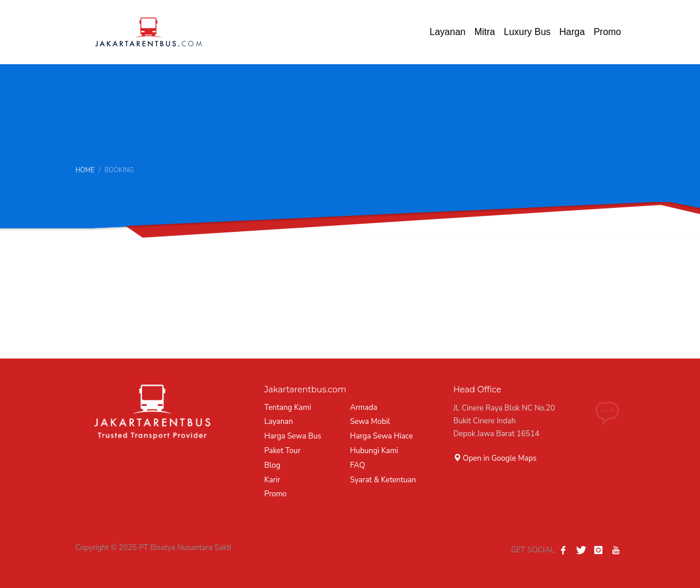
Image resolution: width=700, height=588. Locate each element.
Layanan (278, 422)
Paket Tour (282, 451)
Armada (364, 408)
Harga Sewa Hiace (382, 436)
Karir (272, 480)
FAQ (358, 465)
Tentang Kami (287, 408)
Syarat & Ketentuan (383, 480)
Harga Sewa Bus (292, 436)
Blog (272, 465)
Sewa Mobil (370, 422)
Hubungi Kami (374, 451)
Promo (275, 494)
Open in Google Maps (495, 458)
